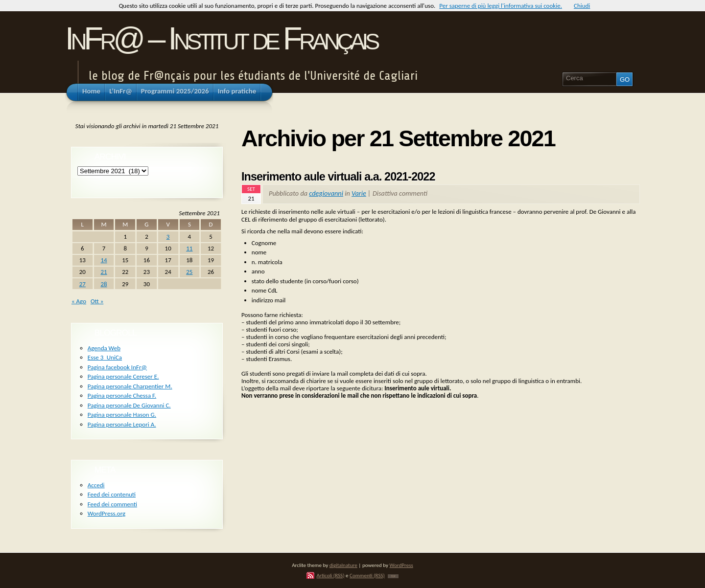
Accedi (96, 485)
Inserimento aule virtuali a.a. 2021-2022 (338, 177)
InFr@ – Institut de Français (221, 38)
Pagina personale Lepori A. (122, 424)
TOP (393, 576)
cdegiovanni (326, 193)
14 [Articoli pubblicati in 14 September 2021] (104, 260)
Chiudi (582, 6)
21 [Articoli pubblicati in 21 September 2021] (104, 272)
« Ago (79, 301)
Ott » (97, 301)
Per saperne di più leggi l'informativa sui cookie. (501, 6)
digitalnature (343, 565)
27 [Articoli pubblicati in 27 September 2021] (82, 284)
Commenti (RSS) (367, 575)
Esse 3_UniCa (105, 357)
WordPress (401, 565)
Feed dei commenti (112, 504)
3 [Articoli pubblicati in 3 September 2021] (168, 237)
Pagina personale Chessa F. (122, 396)
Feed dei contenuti (112, 494)
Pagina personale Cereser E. (123, 376)
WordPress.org (106, 513)
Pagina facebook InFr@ (117, 367)
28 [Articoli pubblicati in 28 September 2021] (104, 284)
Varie (359, 193)
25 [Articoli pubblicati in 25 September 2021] (189, 272)
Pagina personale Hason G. (122, 415)
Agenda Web (104, 348)
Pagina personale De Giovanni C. (129, 405)
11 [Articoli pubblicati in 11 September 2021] (189, 248)
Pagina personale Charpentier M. (130, 386)
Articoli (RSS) (330, 575)
